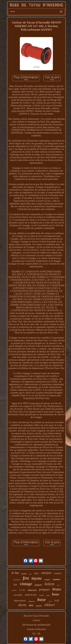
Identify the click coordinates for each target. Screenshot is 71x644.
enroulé (39, 606)
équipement (32, 601)
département (20, 601)
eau (48, 595)
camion (56, 579)
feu (26, 578)
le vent (22, 590)
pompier (44, 589)
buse (42, 599)
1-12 (57, 601)
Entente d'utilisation (36, 629)
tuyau (37, 578)
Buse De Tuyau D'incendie (36, 616)
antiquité (47, 580)
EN (34, 634)
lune (36, 573)
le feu (15, 573)
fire (15, 585)
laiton (49, 584)
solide (50, 601)
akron (22, 605)
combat (58, 573)
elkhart (49, 605)
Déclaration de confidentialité (36, 625)
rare (58, 585)
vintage (26, 584)
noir (30, 574)
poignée (38, 585)
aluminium (17, 580)
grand (24, 574)
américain (31, 595)
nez (31, 605)
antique (46, 573)
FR (39, 634)
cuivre (14, 590)
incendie (18, 595)
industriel (32, 590)
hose (55, 594)
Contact (36, 620)
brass (57, 589)
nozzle (42, 595)
